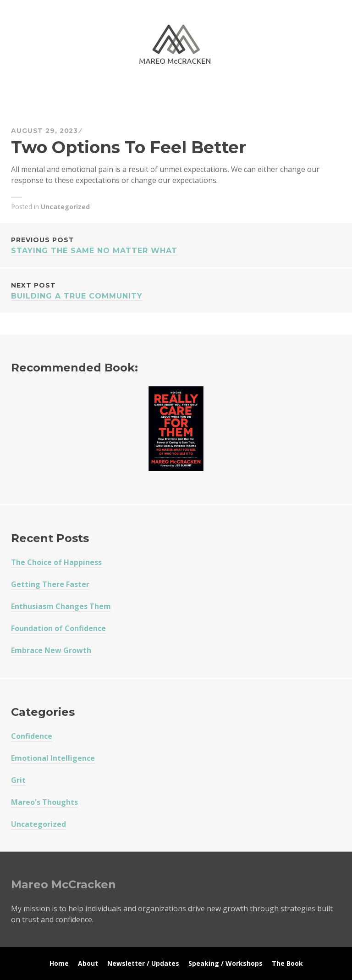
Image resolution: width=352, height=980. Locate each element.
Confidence (32, 736)
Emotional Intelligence (53, 758)
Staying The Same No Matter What (176, 245)
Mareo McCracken (75, 92)
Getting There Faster (50, 584)
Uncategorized (65, 207)
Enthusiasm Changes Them (61, 606)
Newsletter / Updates (143, 963)
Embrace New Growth (51, 650)
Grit (18, 780)
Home (59, 963)
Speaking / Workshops (225, 963)
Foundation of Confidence (58, 628)
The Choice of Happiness (56, 562)
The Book (287, 963)
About (88, 963)
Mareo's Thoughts (44, 802)
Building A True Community (176, 290)
